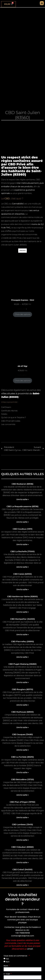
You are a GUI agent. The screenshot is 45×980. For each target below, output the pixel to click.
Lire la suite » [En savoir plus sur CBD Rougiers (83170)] (23, 705)
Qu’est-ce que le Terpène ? (14, 417)
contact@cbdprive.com (23, 936)
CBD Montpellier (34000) (23, 619)
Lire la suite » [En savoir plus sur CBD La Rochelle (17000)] (23, 567)
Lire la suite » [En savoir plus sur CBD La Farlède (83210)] (23, 772)
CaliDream (6, 407)
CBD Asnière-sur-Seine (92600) (22, 596)
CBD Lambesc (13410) (22, 824)
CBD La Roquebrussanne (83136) (23, 506)
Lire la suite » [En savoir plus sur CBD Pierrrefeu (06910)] (23, 657)
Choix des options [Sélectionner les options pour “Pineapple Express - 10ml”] (23, 314)
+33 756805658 (23, 933)
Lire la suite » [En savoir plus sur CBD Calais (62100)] (23, 589)
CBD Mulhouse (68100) (23, 712)
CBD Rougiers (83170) (22, 689)
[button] (42, 3)
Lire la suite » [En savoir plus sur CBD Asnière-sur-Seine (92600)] (23, 612)
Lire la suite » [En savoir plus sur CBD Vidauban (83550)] (23, 862)
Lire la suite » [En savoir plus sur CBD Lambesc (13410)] (23, 840)
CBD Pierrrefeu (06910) (23, 642)
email (30, 949)
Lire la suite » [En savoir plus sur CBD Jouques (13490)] (23, 750)
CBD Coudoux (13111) (23, 529)
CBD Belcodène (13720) (23, 779)
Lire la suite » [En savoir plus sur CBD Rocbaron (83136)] (23, 499)
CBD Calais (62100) (23, 574)
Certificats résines (9, 411)
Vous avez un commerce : (16, 956)
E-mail (7, 974)
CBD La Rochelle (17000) (23, 551)
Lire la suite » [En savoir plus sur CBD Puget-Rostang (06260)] (23, 682)
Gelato (4, 414)
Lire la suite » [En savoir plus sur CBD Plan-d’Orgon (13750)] (23, 817)
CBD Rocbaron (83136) (22, 484)
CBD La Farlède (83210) (22, 757)
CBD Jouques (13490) (22, 734)
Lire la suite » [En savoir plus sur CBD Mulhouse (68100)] (23, 727)
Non (7, 962)
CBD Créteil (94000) (22, 870)
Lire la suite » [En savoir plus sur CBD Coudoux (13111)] (23, 544)
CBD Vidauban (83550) (23, 847)
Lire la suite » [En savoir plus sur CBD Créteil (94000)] (23, 885)
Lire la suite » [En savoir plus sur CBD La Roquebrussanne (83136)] (23, 522)
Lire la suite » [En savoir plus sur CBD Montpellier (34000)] (23, 634)
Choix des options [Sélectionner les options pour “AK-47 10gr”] (23, 381)
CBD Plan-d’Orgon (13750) (22, 802)
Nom (6, 966)
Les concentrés (8, 424)
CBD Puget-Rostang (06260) (23, 664)
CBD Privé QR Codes (11, 421)
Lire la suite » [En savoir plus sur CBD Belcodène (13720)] (23, 795)
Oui (7, 959)
